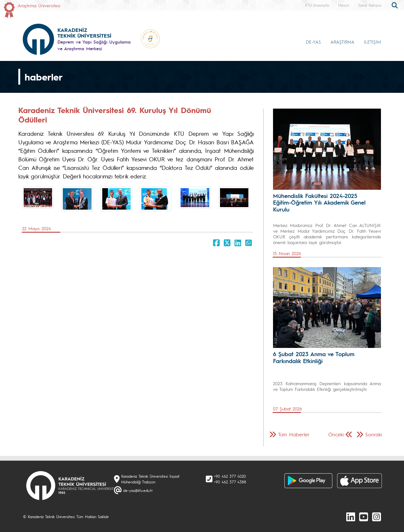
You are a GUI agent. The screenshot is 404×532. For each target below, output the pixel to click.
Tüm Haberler (294, 434)
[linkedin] (351, 517)
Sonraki (374, 434)
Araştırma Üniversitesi (39, 5)
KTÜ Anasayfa (317, 5)
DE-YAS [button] (313, 42)
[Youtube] (364, 517)
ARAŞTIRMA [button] (342, 42)
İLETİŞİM (372, 42)
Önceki (336, 434)
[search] (395, 5)
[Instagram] (377, 517)
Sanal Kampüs (370, 5)
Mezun (344, 5)
